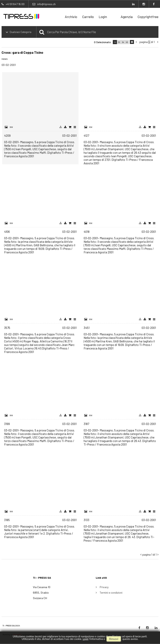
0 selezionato (102, 42)
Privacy (104, 587)
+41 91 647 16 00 (15, 4)
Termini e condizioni (111, 593)
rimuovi (114, 639)
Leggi (86, 639)
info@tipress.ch (46, 4)
